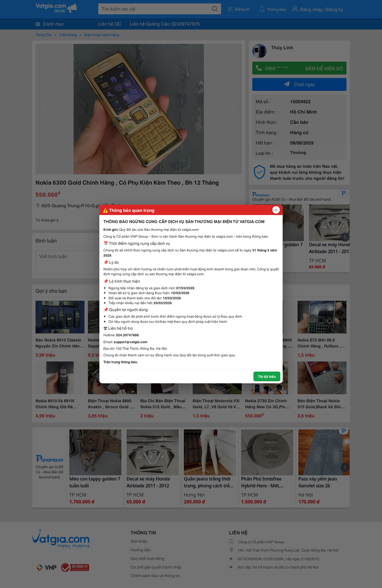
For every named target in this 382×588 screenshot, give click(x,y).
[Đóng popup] (276, 210)
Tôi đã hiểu (267, 376)
